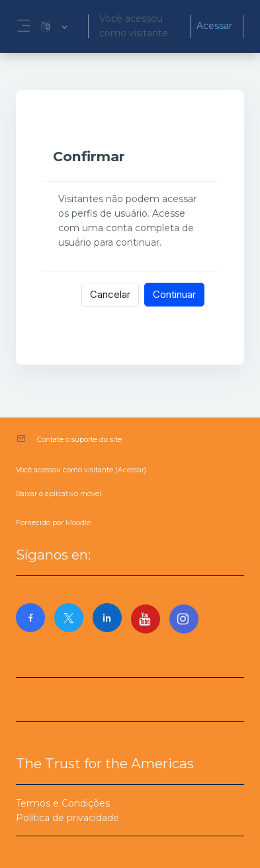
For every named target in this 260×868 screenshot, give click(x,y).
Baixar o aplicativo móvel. (59, 494)
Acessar (214, 26)
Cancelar (110, 294)
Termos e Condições (63, 803)
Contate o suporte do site (79, 440)
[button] (54, 26)
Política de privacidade (67, 818)
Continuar (174, 294)
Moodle (78, 523)
